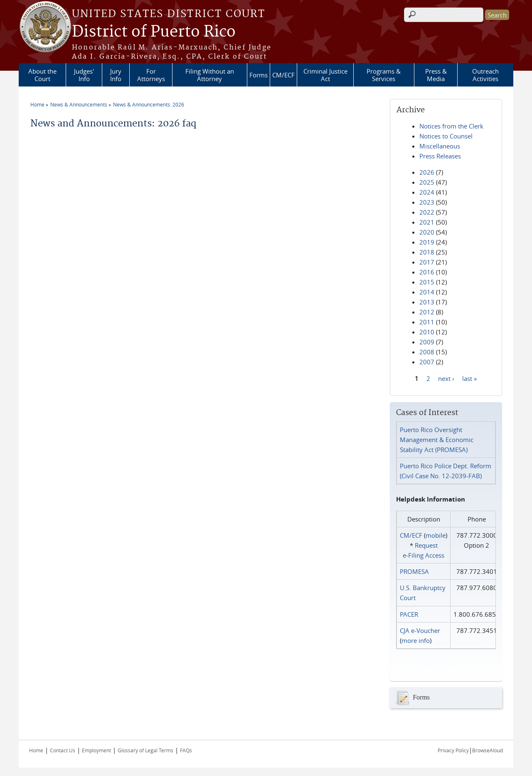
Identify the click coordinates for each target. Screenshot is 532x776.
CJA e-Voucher (420, 630)
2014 (427, 292)
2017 (427, 262)
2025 (427, 182)
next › (446, 378)
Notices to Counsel (446, 136)
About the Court (42, 75)
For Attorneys (151, 75)
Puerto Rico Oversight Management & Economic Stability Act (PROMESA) (437, 440)
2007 (427, 362)
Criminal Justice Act (325, 75)
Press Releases (440, 156)
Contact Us (63, 750)
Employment (96, 750)
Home (37, 104)
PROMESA (414, 571)
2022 (427, 212)
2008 (427, 352)
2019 (427, 242)
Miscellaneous (440, 146)
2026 (427, 172)
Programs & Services (384, 75)
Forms (259, 75)
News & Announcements (79, 104)
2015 (427, 282)
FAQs (186, 750)
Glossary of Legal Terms (145, 750)
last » (469, 378)
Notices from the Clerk (451, 126)
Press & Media (436, 75)
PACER (409, 614)
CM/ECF (283, 75)
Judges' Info (84, 75)
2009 (427, 342)
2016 (427, 272)
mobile (436, 535)
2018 (427, 252)
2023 (427, 202)
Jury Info (116, 75)
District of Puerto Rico (154, 32)
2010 (427, 332)
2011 (427, 322)
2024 (427, 192)
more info (416, 640)
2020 (427, 232)
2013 (427, 302)
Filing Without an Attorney (210, 75)
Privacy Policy (453, 750)
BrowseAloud (488, 750)
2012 (427, 312)
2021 (427, 222)
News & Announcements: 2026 (149, 104)
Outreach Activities (485, 75)
